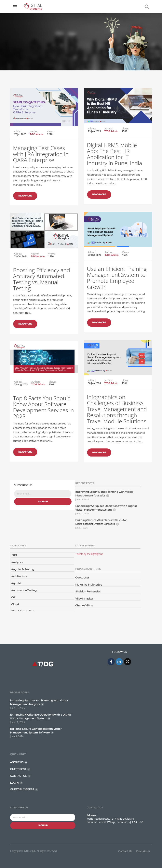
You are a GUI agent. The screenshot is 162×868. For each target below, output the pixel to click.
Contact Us (125, 851)
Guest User (82, 577)
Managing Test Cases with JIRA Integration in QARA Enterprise (41, 154)
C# (13, 597)
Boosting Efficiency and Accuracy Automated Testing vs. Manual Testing (41, 279)
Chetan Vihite (84, 605)
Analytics (17, 562)
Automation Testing (24, 590)
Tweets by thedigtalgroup (89, 554)
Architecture (19, 576)
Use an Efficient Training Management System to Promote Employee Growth (117, 278)
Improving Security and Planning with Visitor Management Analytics (104, 494)
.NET (14, 555)
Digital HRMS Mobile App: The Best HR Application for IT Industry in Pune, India (115, 154)
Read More (25, 196)
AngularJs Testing (23, 569)
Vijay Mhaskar (84, 599)
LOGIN (14, 783)
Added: (18, 132)
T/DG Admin (37, 134)
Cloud (15, 604)
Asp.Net (16, 583)
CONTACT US (18, 776)
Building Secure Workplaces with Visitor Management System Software (101, 522)
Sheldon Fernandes (88, 591)
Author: (34, 132)
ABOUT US (17, 762)
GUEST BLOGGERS (22, 789)
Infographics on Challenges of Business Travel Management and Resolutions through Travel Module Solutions (117, 409)
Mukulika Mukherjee (89, 585)
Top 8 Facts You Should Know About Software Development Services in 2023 (43, 407)
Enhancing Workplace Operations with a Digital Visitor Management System (106, 508)
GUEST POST (18, 769)
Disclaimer (143, 851)
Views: (51, 132)
